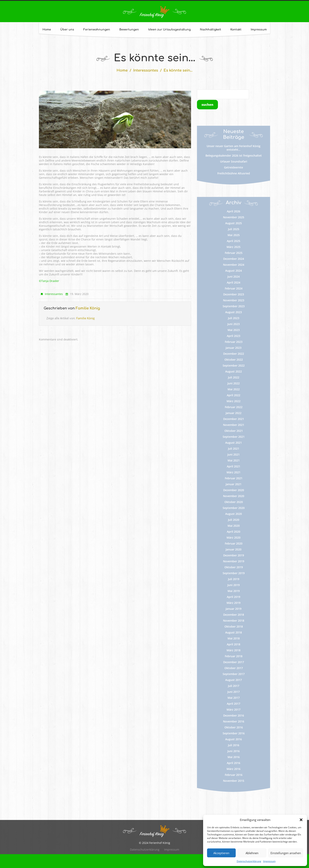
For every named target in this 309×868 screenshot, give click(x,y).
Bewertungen (129, 30)
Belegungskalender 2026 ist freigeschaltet (234, 156)
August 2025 (234, 223)
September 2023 (234, 306)
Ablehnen (252, 853)
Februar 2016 (234, 775)
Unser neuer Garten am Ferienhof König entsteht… (234, 148)
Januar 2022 (234, 413)
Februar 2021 (234, 478)
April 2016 (234, 763)
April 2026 (234, 211)
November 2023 (234, 300)
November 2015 (234, 781)
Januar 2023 (234, 348)
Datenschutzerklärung (249, 861)
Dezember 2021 (234, 419)
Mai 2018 (234, 638)
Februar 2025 (234, 253)
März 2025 (234, 247)
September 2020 (234, 508)
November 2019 (234, 561)
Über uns (67, 30)
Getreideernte (234, 167)
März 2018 (234, 650)
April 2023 (234, 336)
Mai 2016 (234, 757)
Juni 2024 (234, 277)
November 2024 (234, 265)
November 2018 (234, 621)
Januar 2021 (234, 484)
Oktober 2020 (234, 502)
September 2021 (234, 437)
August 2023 (234, 312)
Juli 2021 (234, 449)
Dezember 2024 (234, 259)
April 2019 (234, 597)
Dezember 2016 (234, 715)
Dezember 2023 (234, 294)
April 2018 (234, 644)
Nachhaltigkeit (211, 30)
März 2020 (234, 538)
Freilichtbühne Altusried (234, 173)
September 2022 (234, 365)
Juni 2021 (234, 454)
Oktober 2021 (234, 431)
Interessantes (146, 70)
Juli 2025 (234, 229)
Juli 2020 (234, 520)
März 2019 (234, 603)
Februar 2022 (234, 407)
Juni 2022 (234, 383)
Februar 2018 (234, 656)
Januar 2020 (234, 549)
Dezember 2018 (234, 615)
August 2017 (234, 680)
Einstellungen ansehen (286, 853)
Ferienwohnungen (97, 30)
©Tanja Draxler (49, 281)
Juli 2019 (234, 579)
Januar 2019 (234, 609)
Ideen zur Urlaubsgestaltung (169, 30)
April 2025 (234, 241)
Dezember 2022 (234, 354)
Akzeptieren (221, 853)
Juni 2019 (234, 585)
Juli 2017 (234, 686)
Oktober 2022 (234, 360)
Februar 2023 (234, 342)
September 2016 (234, 733)
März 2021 (234, 472)
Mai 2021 (234, 460)
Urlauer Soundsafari (234, 161)
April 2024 (234, 282)
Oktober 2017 (234, 668)
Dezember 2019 (234, 555)
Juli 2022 (234, 377)
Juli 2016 (234, 745)
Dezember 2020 (234, 490)
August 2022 (234, 371)
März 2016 (234, 769)
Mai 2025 (234, 235)
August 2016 (234, 739)
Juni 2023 (234, 324)
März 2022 (234, 401)
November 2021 (234, 425)
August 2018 (234, 632)
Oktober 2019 (234, 567)
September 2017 (234, 674)
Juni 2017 (234, 692)
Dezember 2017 (234, 662)
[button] (301, 820)
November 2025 (234, 217)
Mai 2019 (234, 591)
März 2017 (234, 710)
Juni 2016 (234, 751)
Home (47, 30)
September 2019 (234, 573)
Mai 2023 (234, 330)
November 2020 (234, 496)
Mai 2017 (234, 698)
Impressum (269, 861)
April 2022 (234, 395)
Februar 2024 (234, 288)
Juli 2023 (234, 318)
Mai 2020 (234, 526)
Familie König (88, 308)
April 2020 (234, 532)
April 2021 (234, 466)
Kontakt (236, 30)
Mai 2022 (234, 389)
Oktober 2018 (234, 626)
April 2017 (234, 704)
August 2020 (234, 514)
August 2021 (234, 443)
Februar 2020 (234, 543)
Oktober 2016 (234, 727)
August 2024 (234, 271)
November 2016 (234, 721)
